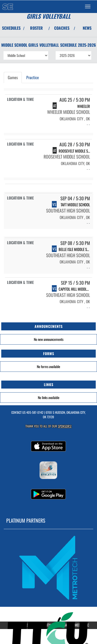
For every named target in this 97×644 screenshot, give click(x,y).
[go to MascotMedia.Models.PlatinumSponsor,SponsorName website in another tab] (49, 567)
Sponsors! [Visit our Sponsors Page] (65, 426)
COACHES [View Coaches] (62, 28)
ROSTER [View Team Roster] (36, 28)
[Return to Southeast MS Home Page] (8, 6)
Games (13, 77)
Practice (33, 77)
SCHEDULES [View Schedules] (11, 28)
